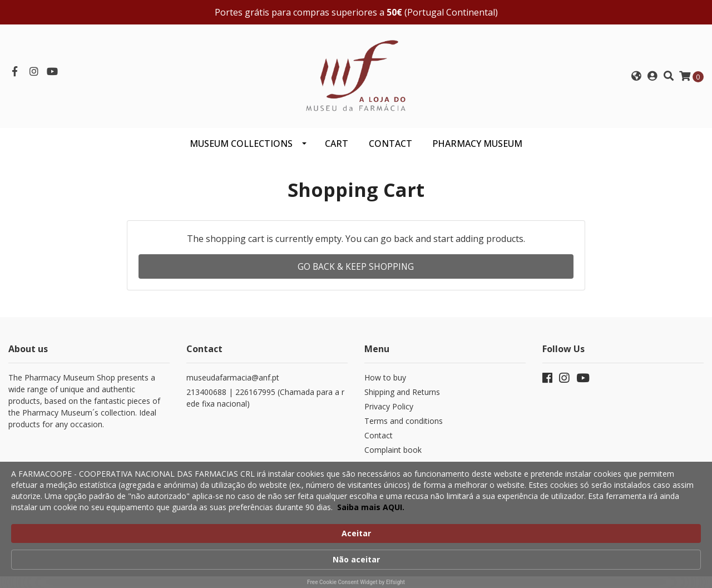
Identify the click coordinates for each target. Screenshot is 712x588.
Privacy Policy (389, 413)
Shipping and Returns (402, 399)
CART (337, 150)
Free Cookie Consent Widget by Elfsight (356, 582)
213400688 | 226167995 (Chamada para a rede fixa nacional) (265, 404)
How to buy (385, 384)
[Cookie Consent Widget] (356, 532)
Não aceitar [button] (571, 526)
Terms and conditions (404, 428)
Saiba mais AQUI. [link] (423, 559)
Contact (379, 442)
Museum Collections (241, 150)
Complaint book (393, 456)
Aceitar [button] (499, 525)
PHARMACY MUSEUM (477, 150)
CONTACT (390, 150)
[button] (636, 80)
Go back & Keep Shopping (356, 273)
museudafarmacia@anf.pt (233, 384)
